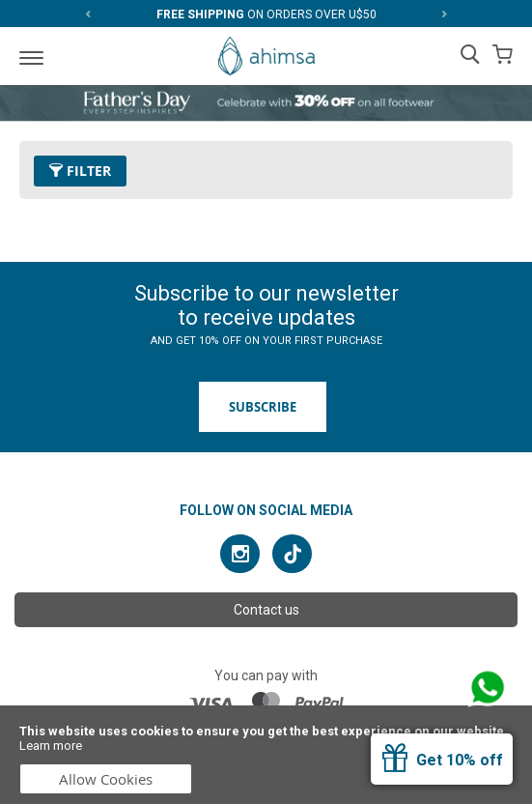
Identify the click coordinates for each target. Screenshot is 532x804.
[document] (266, 755)
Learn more (51, 746)
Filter (80, 171)
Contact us (266, 610)
